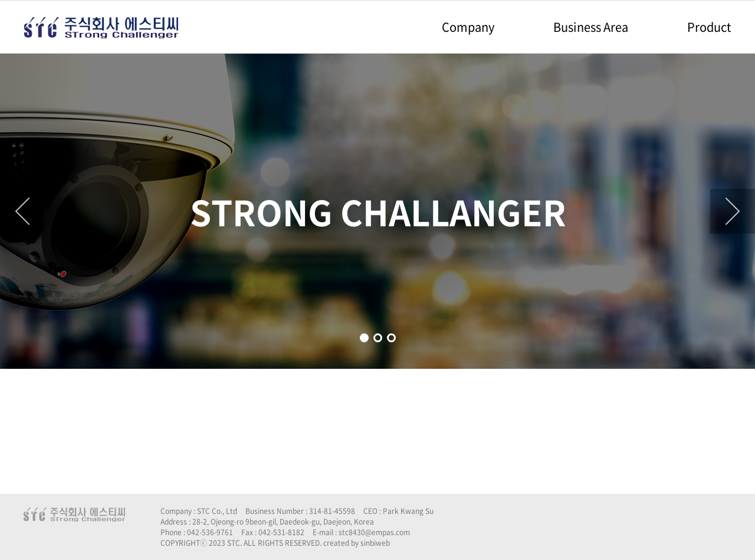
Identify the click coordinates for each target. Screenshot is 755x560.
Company (468, 27)
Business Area (591, 27)
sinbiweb (375, 543)
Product (709, 27)
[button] (364, 338)
